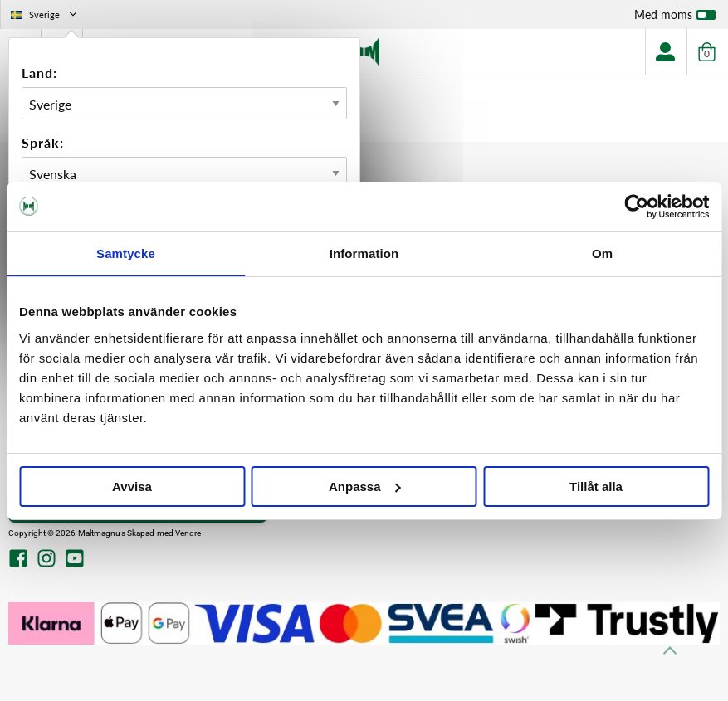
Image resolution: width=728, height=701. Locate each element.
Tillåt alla (596, 487)
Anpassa (365, 487)
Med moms (675, 18)
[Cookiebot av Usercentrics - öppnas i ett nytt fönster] (636, 207)
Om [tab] (602, 253)
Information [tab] (364, 253)
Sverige (45, 15)
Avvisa (132, 487)
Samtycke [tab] (126, 253)
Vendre (188, 533)
